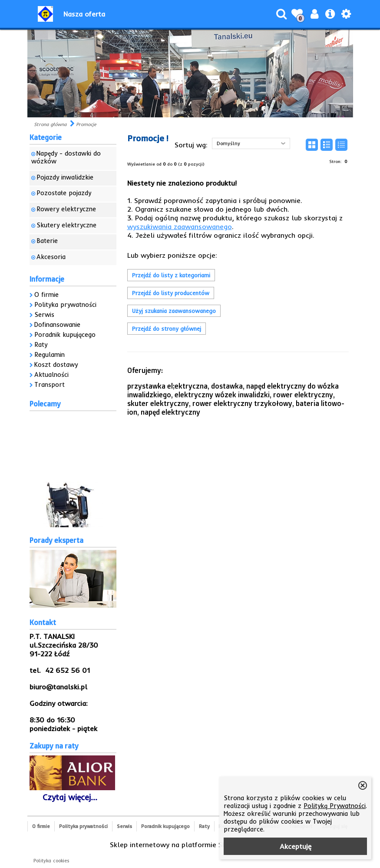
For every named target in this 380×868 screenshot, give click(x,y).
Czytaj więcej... (70, 797)
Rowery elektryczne (66, 209)
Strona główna (50, 124)
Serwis (44, 315)
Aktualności (51, 375)
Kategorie (46, 137)
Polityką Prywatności (335, 806)
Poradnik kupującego (65, 335)
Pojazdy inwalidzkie (65, 177)
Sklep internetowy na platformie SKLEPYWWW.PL (190, 845)
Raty (41, 345)
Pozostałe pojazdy (64, 193)
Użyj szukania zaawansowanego (174, 311)
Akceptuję (296, 846)
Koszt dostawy (56, 365)
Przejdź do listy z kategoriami (171, 275)
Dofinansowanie (57, 325)
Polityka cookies (51, 861)
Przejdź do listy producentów (171, 293)
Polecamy (45, 404)
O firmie (46, 295)
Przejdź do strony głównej (167, 329)
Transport (50, 385)
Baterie (47, 241)
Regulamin (50, 355)
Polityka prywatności (65, 305)
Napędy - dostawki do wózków (66, 157)
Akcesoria (51, 257)
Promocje (86, 124)
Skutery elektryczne (66, 225)
